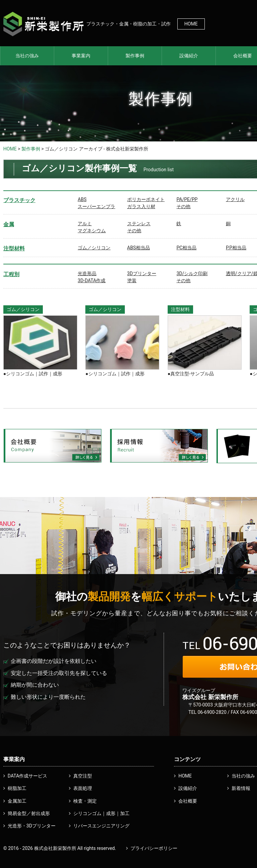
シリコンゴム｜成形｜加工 (101, 813)
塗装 (132, 281)
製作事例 (135, 56)
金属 (9, 224)
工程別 (11, 274)
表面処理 (83, 788)
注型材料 (14, 249)
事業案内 (81, 56)
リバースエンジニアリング (101, 826)
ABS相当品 (139, 248)
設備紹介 (189, 56)
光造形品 (87, 273)
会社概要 (188, 801)
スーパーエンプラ (96, 206)
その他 (183, 206)
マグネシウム (92, 231)
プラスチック (19, 200)
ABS (82, 199)
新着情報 (241, 788)
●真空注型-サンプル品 (191, 374)
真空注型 (83, 776)
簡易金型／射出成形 (29, 813)
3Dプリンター (142, 273)
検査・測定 (85, 801)
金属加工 (17, 801)
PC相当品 (186, 248)
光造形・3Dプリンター (32, 826)
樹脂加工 (17, 788)
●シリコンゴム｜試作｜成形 (33, 374)
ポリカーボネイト (146, 199)
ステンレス (139, 224)
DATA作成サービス (27, 776)
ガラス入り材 (141, 206)
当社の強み (27, 56)
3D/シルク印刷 (192, 273)
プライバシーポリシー (154, 848)
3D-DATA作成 (92, 281)
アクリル (235, 199)
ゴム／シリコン (94, 248)
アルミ (85, 224)
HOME (191, 24)
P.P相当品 (236, 248)
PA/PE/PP (187, 199)
